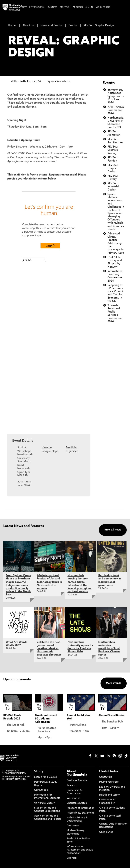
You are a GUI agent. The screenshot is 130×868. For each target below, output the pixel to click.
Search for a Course (45, 777)
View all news (113, 530)
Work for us (73, 798)
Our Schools (41, 790)
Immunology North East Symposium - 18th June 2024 (116, 96)
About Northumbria (77, 773)
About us (28, 25)
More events (114, 683)
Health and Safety (109, 795)
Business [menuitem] (52, 7)
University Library (44, 803)
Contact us (105, 777)
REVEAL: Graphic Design (99, 25)
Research (72, 785)
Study (39, 771)
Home (12, 25)
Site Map (72, 858)
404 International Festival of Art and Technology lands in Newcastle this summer (49, 582)
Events (73, 25)
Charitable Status (77, 803)
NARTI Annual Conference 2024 (116, 110)
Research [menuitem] (65, 7)
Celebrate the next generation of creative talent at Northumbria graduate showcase (49, 649)
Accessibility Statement (80, 813)
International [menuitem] (37, 7)
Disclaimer (73, 826)
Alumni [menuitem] (89, 7)
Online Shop (106, 832)
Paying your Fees (109, 782)
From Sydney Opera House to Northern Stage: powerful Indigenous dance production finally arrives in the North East (18, 585)
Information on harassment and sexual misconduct (80, 850)
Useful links (108, 771)
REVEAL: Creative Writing (113, 150)
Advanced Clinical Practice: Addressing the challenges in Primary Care (116, 243)
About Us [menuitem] (78, 7)
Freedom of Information (81, 808)
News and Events (51, 25)
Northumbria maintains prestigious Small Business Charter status (109, 649)
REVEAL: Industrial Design (113, 187)
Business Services (77, 781)
